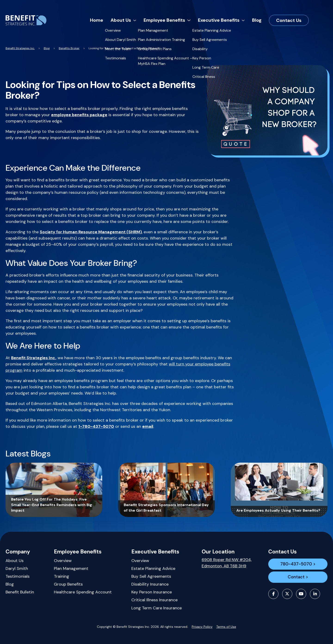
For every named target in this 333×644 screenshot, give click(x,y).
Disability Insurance (150, 584)
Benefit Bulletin (20, 592)
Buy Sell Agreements (151, 576)
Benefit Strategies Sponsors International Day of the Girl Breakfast (166, 508)
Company (18, 552)
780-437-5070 (296, 565)
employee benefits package (79, 115)
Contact (296, 578)
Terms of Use (226, 627)
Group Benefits (68, 584)
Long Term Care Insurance (157, 608)
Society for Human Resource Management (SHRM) (91, 232)
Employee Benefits (78, 552)
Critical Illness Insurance (154, 600)
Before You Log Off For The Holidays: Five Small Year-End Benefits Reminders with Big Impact (52, 505)
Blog (10, 584)
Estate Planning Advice (153, 568)
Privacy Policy (202, 627)
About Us (15, 561)
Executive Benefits (155, 552)
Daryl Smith (17, 568)
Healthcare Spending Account (83, 592)
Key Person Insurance (152, 592)
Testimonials (18, 576)
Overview (63, 561)
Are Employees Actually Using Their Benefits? (278, 510)
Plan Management (71, 568)
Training (62, 576)
